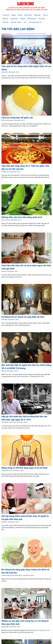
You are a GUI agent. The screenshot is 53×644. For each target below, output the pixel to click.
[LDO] (26, 49)
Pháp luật (37, 15)
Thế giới (23, 19)
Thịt (3, 275)
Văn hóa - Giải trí (16, 22)
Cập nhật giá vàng (7, 175)
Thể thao (6, 22)
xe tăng (20, 426)
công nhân (15, 78)
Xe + (25, 22)
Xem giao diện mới (35, 22)
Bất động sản (32, 19)
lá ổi (7, 223)
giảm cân (19, 124)
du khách (16, 325)
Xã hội (20, 15)
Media (14, 15)
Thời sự (45, 15)
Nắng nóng (5, 474)
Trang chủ (6, 15)
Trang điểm (5, 525)
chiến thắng (21, 377)
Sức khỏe (42, 19)
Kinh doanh (28, 15)
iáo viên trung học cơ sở (41, 630)
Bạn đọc (5, 19)
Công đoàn (14, 19)
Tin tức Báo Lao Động (18, 29)
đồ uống (11, 579)
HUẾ (3, 323)
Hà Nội (4, 76)
